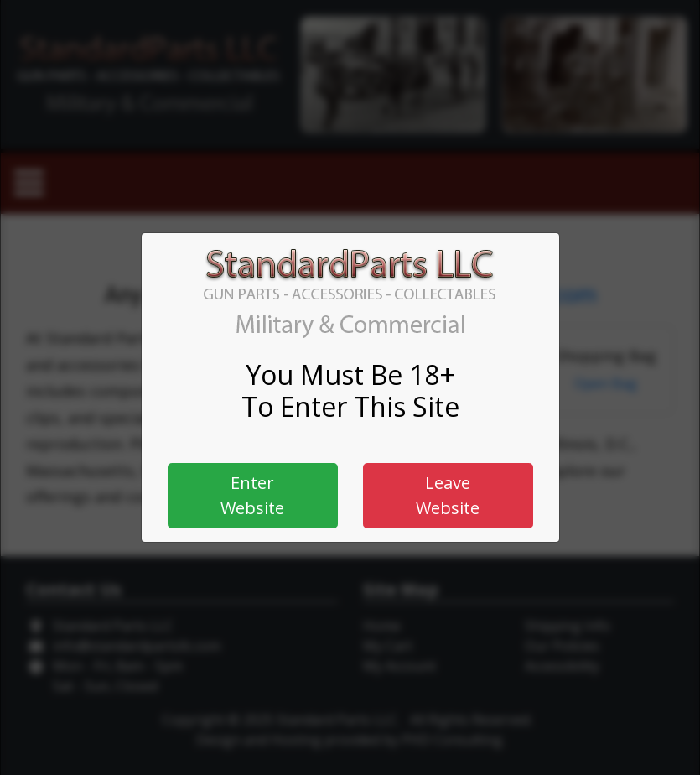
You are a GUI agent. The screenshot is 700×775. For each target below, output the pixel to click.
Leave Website (448, 495)
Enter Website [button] (252, 495)
